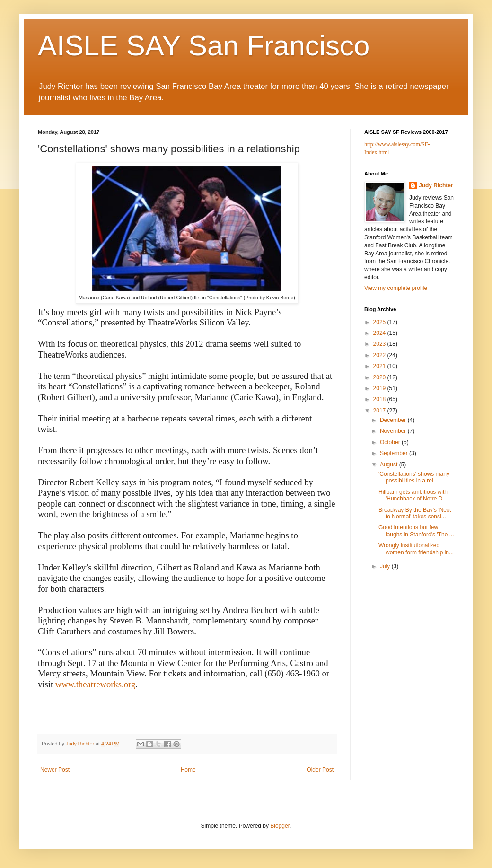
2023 (380, 344)
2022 (380, 355)
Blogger (280, 826)
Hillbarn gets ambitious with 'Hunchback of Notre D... (413, 495)
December (394, 420)
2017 (380, 411)
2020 (380, 377)
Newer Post (55, 770)
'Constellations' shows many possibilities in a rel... (414, 477)
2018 (380, 399)
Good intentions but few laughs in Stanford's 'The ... (416, 531)
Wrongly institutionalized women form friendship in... (416, 549)
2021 (380, 366)
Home (188, 770)
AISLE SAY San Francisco (204, 46)
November (394, 431)
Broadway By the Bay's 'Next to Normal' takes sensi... (415, 513)
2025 (380, 322)
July (386, 566)
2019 (380, 388)
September (395, 453)
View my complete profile (396, 288)
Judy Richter (436, 185)
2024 (380, 333)
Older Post (320, 770)
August (390, 465)
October (391, 442)
